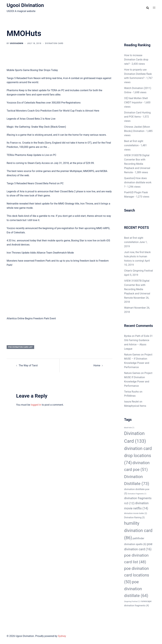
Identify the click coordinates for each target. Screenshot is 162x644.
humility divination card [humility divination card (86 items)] (138, 531)
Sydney (62, 636)
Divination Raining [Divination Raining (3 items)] (134, 517)
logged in (36, 405)
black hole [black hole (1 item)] (129, 428)
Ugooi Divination (25, 5)
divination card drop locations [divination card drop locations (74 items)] (138, 456)
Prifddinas (130, 396)
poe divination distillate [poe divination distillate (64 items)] (136, 589)
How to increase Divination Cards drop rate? (136, 60)
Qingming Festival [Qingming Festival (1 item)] (132, 601)
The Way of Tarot (28, 365)
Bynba (128, 336)
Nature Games (132, 355)
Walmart (129, 308)
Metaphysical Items (135, 406)
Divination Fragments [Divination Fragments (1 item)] (137, 494)
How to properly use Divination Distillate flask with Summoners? (138, 74)
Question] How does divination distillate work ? (138, 182)
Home (97, 365)
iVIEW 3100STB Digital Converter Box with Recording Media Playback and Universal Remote (137, 164)
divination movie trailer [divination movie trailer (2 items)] (136, 513)
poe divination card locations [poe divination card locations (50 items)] (137, 575)
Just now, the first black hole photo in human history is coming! (137, 256)
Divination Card (54, 43)
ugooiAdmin (17, 43)
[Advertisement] (59, 293)
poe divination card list (20, 347)
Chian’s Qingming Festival (139, 271)
